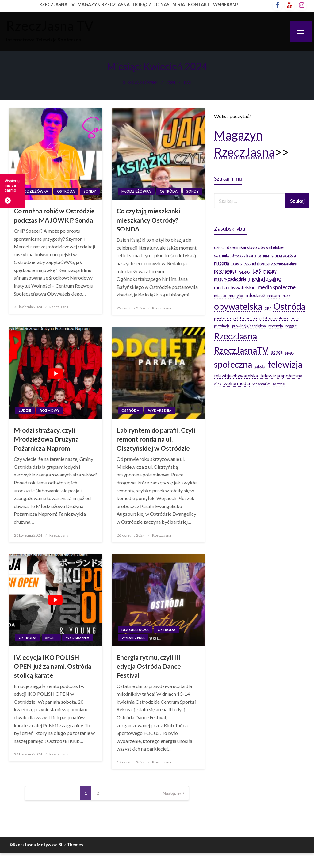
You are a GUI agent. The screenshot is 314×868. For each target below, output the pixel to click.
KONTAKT (199, 4)
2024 (171, 83)
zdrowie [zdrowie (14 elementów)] (279, 384)
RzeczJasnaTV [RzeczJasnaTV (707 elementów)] (241, 350)
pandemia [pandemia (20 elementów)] (222, 318)
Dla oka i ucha (135, 630)
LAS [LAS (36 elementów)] (257, 271)
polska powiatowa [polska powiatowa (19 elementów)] (274, 318)
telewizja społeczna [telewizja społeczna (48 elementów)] (281, 375)
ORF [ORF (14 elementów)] (268, 308)
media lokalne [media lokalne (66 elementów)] (265, 279)
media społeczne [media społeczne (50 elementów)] (277, 287)
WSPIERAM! (226, 4)
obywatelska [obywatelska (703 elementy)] (238, 306)
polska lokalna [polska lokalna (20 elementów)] (245, 318)
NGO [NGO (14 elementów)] (286, 296)
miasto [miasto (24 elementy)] (220, 296)
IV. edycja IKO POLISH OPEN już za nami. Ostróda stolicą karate (53, 666)
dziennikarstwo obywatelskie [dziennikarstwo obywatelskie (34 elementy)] (255, 247)
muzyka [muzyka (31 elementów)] (236, 295)
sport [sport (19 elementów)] (289, 352)
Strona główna (140, 83)
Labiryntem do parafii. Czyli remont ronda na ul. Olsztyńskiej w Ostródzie (156, 439)
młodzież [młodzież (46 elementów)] (255, 295)
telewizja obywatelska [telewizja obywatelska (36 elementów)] (236, 376)
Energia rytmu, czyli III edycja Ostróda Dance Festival (149, 666)
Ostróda (66, 191)
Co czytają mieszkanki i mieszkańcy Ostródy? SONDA (150, 220)
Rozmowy (50, 410)
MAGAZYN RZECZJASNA (104, 4)
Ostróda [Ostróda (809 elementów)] (290, 306)
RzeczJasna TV (50, 25)
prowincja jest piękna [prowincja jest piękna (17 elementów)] (249, 326)
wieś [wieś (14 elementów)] (218, 384)
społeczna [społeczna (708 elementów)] (233, 364)
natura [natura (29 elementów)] (274, 295)
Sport (51, 638)
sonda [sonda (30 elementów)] (277, 352)
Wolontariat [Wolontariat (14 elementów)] (261, 384)
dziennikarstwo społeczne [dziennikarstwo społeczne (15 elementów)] (235, 255)
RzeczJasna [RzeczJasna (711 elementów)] (235, 336)
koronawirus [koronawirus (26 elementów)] (225, 271)
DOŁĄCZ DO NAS (151, 4)
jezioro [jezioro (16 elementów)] (237, 263)
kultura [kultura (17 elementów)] (245, 271)
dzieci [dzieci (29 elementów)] (219, 247)
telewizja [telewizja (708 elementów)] (285, 364)
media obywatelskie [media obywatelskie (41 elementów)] (235, 287)
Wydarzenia (160, 410)
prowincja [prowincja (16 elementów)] (222, 326)
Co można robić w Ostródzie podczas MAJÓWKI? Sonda (54, 215)
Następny (172, 793)
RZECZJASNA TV (57, 4)
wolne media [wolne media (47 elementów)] (237, 383)
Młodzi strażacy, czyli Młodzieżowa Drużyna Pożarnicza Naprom (46, 439)
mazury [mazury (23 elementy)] (270, 271)
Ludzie (25, 410)
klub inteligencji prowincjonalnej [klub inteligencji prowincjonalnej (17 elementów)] (271, 263)
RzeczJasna (59, 307)
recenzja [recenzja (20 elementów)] (276, 326)
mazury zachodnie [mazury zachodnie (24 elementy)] (230, 279)
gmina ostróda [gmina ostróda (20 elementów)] (284, 255)
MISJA (179, 4)
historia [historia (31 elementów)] (222, 263)
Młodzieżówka (33, 191)
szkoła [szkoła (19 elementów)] (260, 366)
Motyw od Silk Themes (60, 845)
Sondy (90, 191)
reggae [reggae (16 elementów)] (291, 326)
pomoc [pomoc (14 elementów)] (295, 318)
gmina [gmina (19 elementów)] (264, 255)
